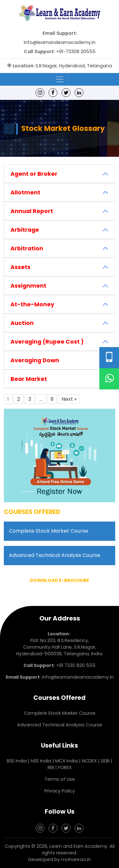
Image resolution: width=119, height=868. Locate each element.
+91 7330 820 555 (76, 665)
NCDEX (90, 761)
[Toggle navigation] (60, 79)
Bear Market (29, 379)
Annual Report (32, 211)
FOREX (65, 767)
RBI (51, 767)
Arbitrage (25, 230)
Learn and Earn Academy (78, 846)
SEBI (105, 761)
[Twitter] (66, 92)
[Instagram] (40, 92)
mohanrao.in (76, 859)
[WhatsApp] (109, 379)
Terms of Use (60, 779)
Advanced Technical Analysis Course (55, 555)
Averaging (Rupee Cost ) (47, 342)
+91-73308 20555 (76, 52)
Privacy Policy (60, 791)
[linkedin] (79, 92)
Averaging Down (35, 360)
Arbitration (27, 248)
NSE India (41, 761)
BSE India (17, 761)
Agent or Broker (34, 174)
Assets (20, 267)
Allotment (25, 193)
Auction (22, 323)
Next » (69, 399)
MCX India (66, 761)
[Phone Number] (109, 358)
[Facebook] (53, 92)
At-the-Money (32, 304)
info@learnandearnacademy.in (60, 42)
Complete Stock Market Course (49, 531)
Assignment (28, 286)
